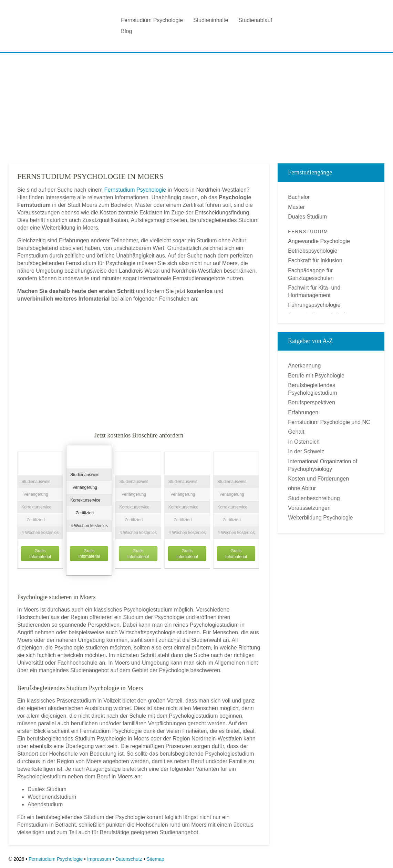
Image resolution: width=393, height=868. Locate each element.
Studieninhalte (211, 20)
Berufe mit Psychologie (316, 376)
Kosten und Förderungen (318, 479)
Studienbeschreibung (314, 498)
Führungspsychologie (314, 305)
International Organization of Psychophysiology (323, 465)
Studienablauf (255, 20)
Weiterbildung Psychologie (320, 518)
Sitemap (155, 859)
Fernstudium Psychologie (152, 20)
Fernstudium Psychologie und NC (329, 422)
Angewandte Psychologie (319, 241)
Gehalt (296, 432)
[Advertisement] (196, 107)
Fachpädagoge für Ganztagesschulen (311, 274)
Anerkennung (304, 366)
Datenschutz (129, 859)
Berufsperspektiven (312, 402)
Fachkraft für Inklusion (315, 260)
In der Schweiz (306, 451)
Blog (126, 31)
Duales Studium (307, 217)
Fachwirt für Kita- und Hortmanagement (314, 291)
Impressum (99, 859)
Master (296, 207)
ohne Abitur (302, 488)
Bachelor (299, 197)
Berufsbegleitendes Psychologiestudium (312, 389)
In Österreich (304, 442)
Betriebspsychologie (313, 251)
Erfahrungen (303, 412)
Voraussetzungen (309, 508)
